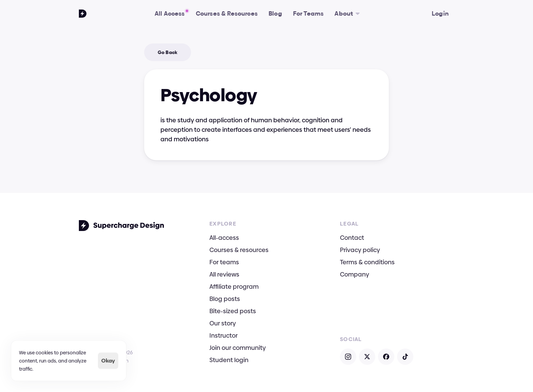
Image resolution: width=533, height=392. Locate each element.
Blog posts (225, 299)
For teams (224, 262)
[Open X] (367, 357)
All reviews (224, 274)
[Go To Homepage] (83, 14)
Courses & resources (239, 250)
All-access (224, 238)
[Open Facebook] (386, 357)
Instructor (223, 335)
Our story (223, 323)
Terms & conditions (367, 262)
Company (355, 274)
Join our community (238, 348)
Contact (352, 238)
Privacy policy (360, 250)
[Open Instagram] (348, 357)
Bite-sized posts (233, 311)
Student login (229, 360)
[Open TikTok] (405, 357)
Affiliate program (234, 287)
